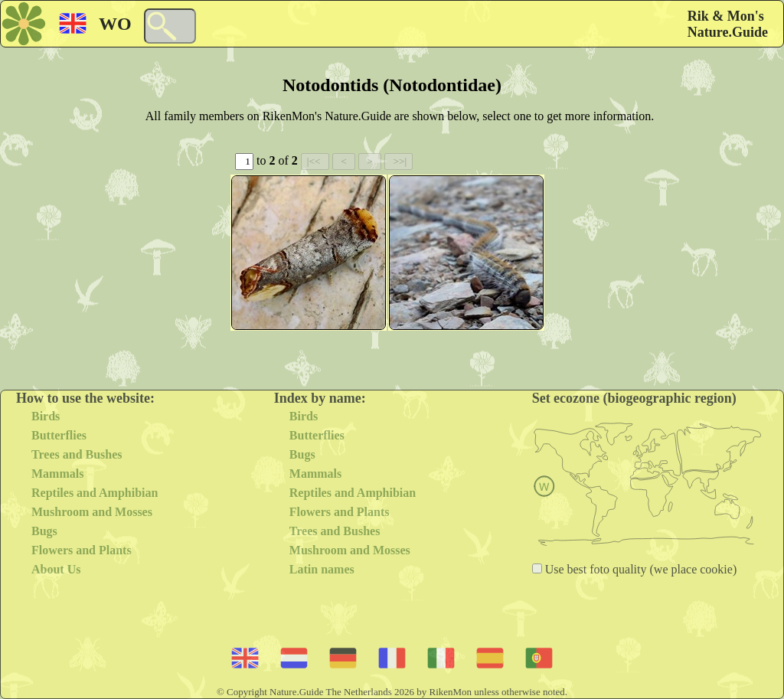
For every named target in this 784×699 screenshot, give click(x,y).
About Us (56, 569)
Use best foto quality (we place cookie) (640, 569)
